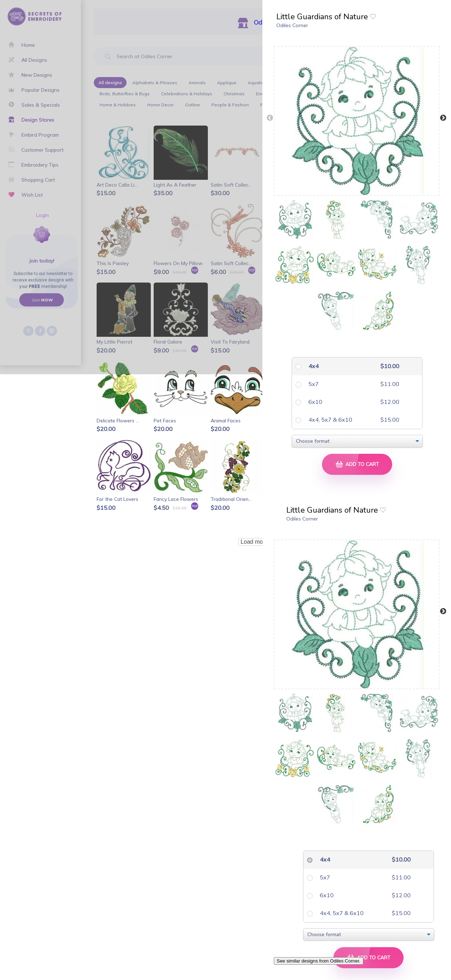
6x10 (315, 402)
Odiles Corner (292, 25)
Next (443, 118)
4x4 (313, 366)
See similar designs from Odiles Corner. (319, 961)
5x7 (313, 384)
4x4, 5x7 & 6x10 (330, 420)
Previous (270, 118)
